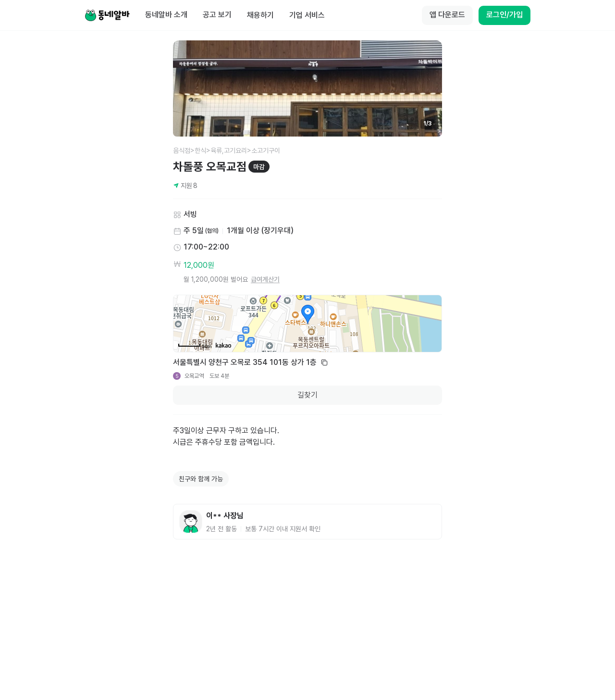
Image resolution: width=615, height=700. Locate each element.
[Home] (107, 15)
